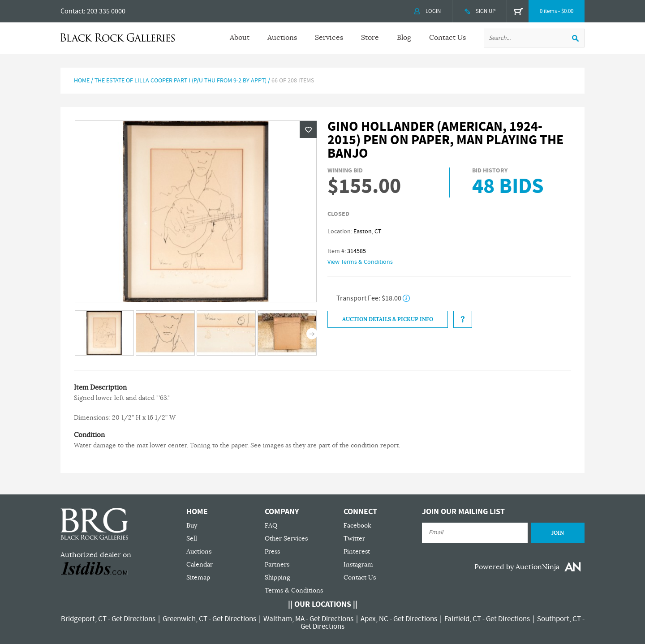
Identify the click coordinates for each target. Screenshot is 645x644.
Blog (404, 38)
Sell (192, 539)
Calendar (200, 565)
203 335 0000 (106, 11)
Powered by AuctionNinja (517, 567)
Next (312, 334)
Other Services (286, 539)
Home (82, 81)
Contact (72, 11)
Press (272, 552)
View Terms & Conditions (360, 262)
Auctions (282, 38)
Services (329, 38)
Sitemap (198, 577)
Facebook (357, 526)
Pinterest (357, 552)
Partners (277, 565)
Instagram (358, 565)
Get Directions (133, 619)
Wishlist (308, 129)
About (240, 38)
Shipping (277, 577)
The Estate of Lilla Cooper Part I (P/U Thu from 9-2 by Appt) (181, 81)
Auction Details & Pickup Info (388, 319)
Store (370, 38)
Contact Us (447, 38)
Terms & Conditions (294, 590)
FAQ (271, 526)
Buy (192, 526)
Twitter (354, 539)
